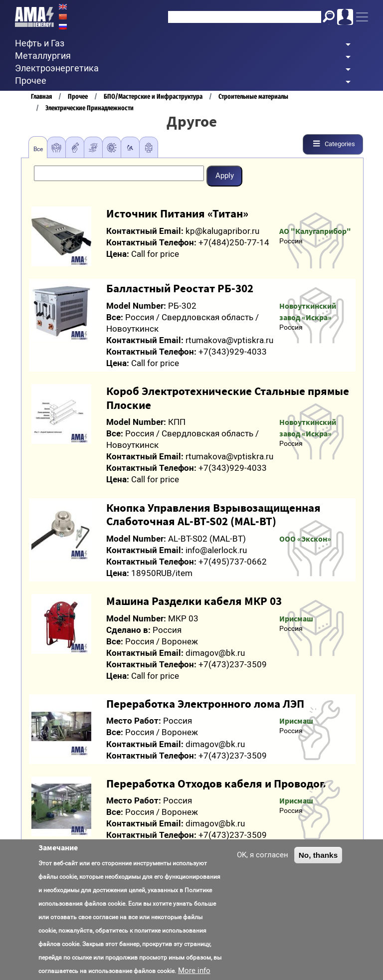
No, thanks (318, 855)
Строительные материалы (253, 97)
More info (194, 971)
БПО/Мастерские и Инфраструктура (153, 97)
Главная (41, 97)
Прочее (78, 97)
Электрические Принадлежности (90, 108)
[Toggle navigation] (362, 17)
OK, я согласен (263, 855)
